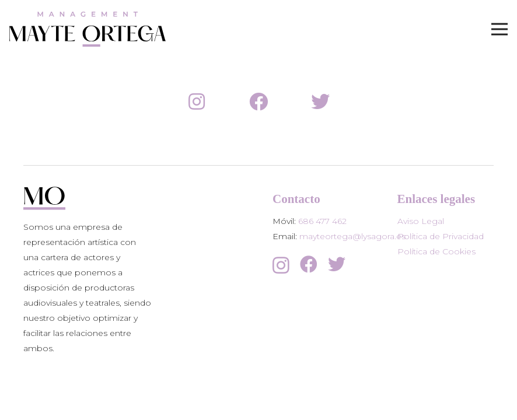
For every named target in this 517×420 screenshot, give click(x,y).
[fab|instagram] (197, 103)
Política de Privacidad (441, 236)
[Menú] (499, 29)
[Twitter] (337, 264)
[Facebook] (309, 264)
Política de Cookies (436, 251)
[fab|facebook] (258, 103)
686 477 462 (322, 221)
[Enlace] (88, 29)
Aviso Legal (421, 221)
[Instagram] (281, 265)
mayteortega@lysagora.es (352, 236)
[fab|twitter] (320, 103)
